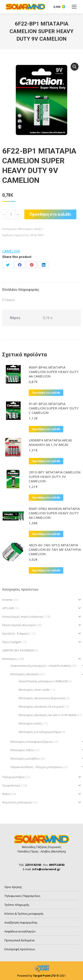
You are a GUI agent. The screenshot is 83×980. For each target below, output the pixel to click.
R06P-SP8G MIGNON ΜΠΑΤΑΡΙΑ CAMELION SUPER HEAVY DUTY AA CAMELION (54, 513)
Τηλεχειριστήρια (13, 777)
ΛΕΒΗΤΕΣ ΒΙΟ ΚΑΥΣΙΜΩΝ (18, 650)
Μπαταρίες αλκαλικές (25, 674)
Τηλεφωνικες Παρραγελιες (22, 896)
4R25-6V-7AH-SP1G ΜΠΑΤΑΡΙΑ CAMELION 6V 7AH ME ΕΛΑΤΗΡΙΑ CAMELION (55, 549)
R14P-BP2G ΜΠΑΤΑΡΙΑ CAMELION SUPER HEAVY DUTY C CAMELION (54, 408)
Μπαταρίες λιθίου (22, 750)
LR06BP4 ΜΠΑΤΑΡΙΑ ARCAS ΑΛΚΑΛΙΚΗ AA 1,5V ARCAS (50, 442)
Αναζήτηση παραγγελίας (21, 922)
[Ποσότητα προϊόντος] (11, 214)
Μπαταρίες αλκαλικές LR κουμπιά (41, 707)
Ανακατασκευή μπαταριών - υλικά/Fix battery (41, 666)
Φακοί (6, 794)
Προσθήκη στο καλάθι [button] (46, 393)
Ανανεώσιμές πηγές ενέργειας (23, 617)
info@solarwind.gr (46, 869)
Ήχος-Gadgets (12, 642)
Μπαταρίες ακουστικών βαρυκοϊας (42, 698)
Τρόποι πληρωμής (17, 905)
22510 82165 (33, 865)
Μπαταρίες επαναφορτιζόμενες (32, 742)
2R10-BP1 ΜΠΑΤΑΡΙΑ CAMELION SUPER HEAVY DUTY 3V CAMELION (55, 477)
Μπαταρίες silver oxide (34, 690)
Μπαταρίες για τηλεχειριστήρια (40, 732)
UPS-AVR (8, 608)
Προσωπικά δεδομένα (19, 940)
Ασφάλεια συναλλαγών (20, 931)
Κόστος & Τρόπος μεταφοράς (24, 914)
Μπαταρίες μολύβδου (25, 758)
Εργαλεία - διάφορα (15, 633)
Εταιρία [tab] (8, 300)
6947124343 (57, 865)
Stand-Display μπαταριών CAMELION (43, 681)
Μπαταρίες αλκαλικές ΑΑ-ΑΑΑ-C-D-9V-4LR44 (47, 715)
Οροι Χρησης (13, 887)
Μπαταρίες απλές (30, 229)
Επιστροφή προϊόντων (20, 949)
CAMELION (11, 251)
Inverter (8, 600)
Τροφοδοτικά (11, 785)
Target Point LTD (44, 976)
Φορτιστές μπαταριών (17, 802)
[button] (75, 67)
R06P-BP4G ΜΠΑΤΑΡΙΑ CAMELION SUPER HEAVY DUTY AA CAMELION (54, 372)
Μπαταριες (10, 659)
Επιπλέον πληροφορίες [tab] (21, 290)
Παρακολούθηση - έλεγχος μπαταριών (36, 767)
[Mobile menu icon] (74, 7)
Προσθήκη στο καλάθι (50, 214)
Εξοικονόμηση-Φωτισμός (19, 625)
